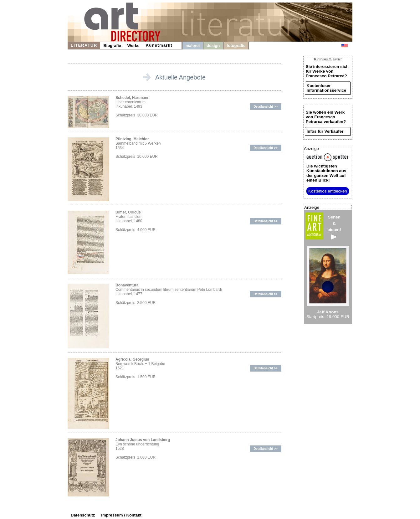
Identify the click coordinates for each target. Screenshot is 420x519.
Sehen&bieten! (334, 227)
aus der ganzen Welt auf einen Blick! (326, 173)
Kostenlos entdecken (328, 191)
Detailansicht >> (266, 107)
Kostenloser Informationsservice (327, 88)
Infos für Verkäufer (325, 131)
